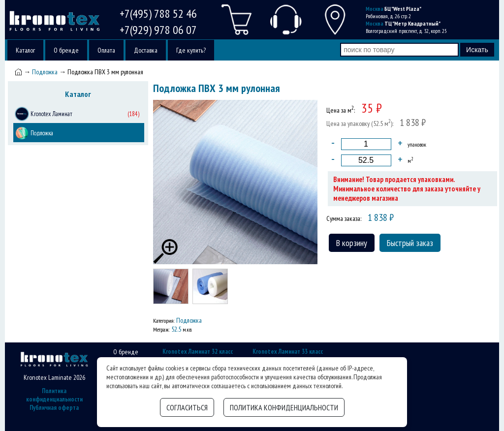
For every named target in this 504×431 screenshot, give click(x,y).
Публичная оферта (54, 408)
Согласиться (187, 407)
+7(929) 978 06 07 (158, 30)
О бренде (66, 50)
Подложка (45, 72)
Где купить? (191, 50)
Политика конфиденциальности (54, 395)
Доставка (146, 50)
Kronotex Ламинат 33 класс (288, 352)
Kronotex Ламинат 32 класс (198, 352)
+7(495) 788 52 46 (158, 14)
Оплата (106, 50)
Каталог (25, 50)
